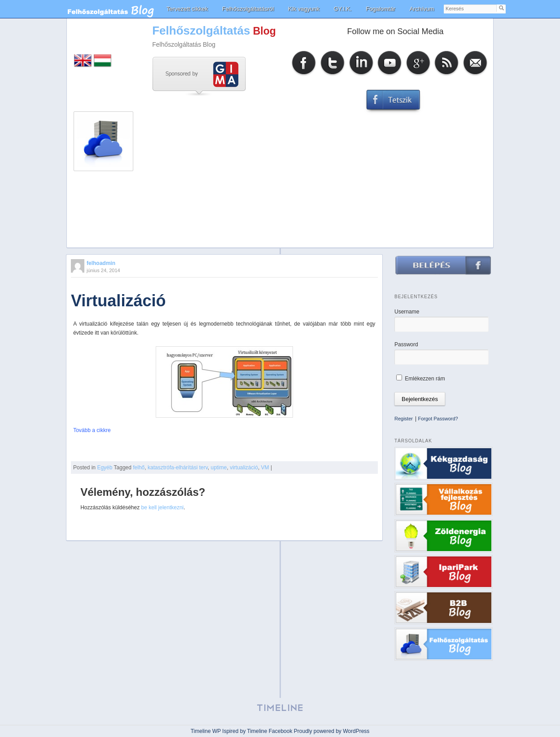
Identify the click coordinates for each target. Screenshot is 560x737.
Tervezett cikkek (187, 9)
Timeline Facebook (270, 731)
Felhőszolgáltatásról (248, 9)
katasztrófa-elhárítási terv (178, 468)
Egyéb (105, 468)
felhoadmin (101, 263)
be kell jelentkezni (163, 508)
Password (406, 344)
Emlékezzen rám (421, 379)
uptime (219, 468)
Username (407, 312)
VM (265, 468)
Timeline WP (206, 731)
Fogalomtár (381, 9)
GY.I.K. (342, 9)
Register (404, 419)
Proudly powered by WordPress (332, 731)
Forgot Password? (438, 419)
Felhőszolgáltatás (201, 31)
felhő (139, 468)
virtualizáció (244, 468)
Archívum (422, 9)
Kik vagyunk (304, 9)
